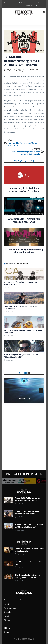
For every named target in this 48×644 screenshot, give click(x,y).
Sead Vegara (10, 69)
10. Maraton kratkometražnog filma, (22, 70)
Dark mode (30, 6)
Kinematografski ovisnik (12, 600)
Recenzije (24, 542)
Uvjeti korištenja (26, 3)
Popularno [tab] (22, 264)
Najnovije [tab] (11, 264)
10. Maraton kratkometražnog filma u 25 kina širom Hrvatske (22, 61)
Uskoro (23, 373)
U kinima (7, 628)
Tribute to (7, 620)
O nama (6, 3)
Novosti (6, 604)
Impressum (15, 3)
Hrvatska (26, 71)
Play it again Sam (10, 608)
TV (5, 624)
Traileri (6, 616)
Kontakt (36, 3)
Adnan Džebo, (34, 69)
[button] (44, 13)
